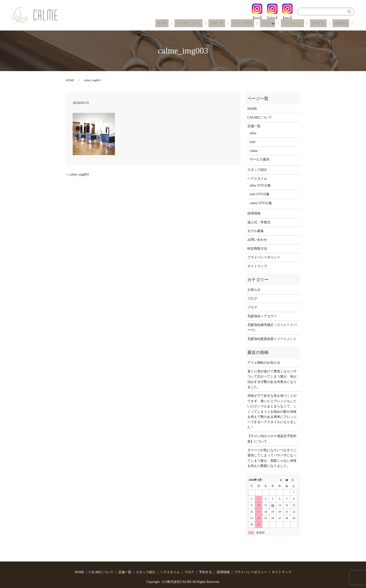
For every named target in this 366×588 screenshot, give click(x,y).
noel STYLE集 (260, 194)
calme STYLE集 (261, 203)
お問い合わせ (257, 240)
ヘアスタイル (301, 23)
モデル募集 (256, 231)
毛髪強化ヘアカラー (262, 316)
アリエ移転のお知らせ (264, 363)
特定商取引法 (257, 249)
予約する (324, 23)
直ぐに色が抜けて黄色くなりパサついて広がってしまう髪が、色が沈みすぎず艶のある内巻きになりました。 (272, 379)
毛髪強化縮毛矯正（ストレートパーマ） (272, 327)
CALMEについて (209, 23)
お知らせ (254, 290)
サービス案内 (260, 159)
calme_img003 (79, 174)
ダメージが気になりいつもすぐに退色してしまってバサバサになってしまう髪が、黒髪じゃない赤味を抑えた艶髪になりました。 (272, 458)
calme (254, 151)
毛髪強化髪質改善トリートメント (272, 339)
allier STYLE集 (260, 185)
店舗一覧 (234, 23)
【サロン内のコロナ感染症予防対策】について (272, 439)
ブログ (277, 23)
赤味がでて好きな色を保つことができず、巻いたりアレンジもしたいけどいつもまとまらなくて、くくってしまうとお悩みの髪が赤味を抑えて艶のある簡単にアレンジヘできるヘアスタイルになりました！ (272, 411)
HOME (186, 23)
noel (253, 142)
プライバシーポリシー (264, 257)
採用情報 (343, 23)
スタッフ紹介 (257, 23)
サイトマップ (257, 266)
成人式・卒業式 (259, 222)
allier (253, 133)
